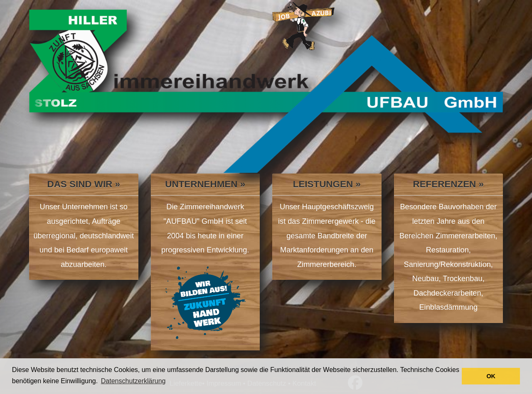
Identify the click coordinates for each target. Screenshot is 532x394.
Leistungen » (327, 184)
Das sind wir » (84, 184)
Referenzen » (448, 184)
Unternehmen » (205, 184)
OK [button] (491, 376)
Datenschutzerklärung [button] (133, 381)
